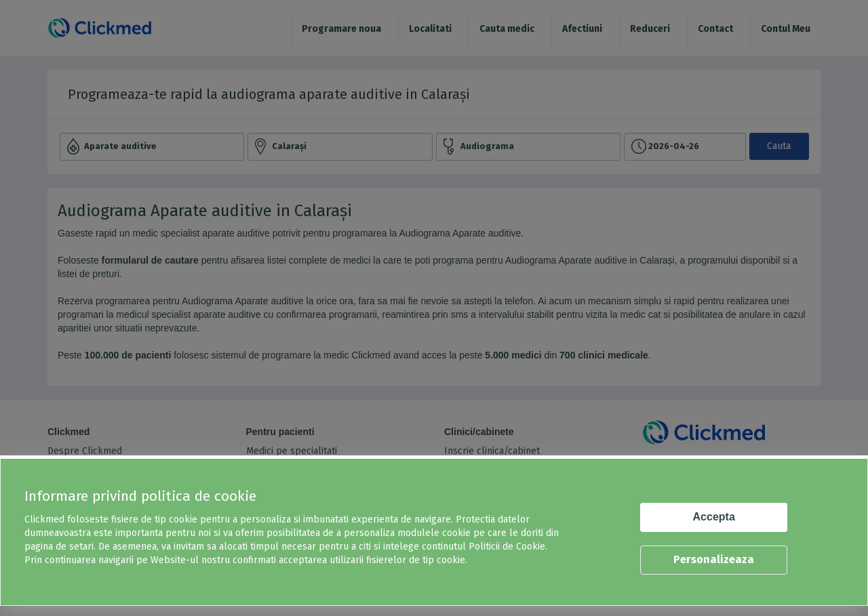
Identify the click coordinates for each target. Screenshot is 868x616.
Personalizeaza (714, 559)
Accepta (714, 517)
